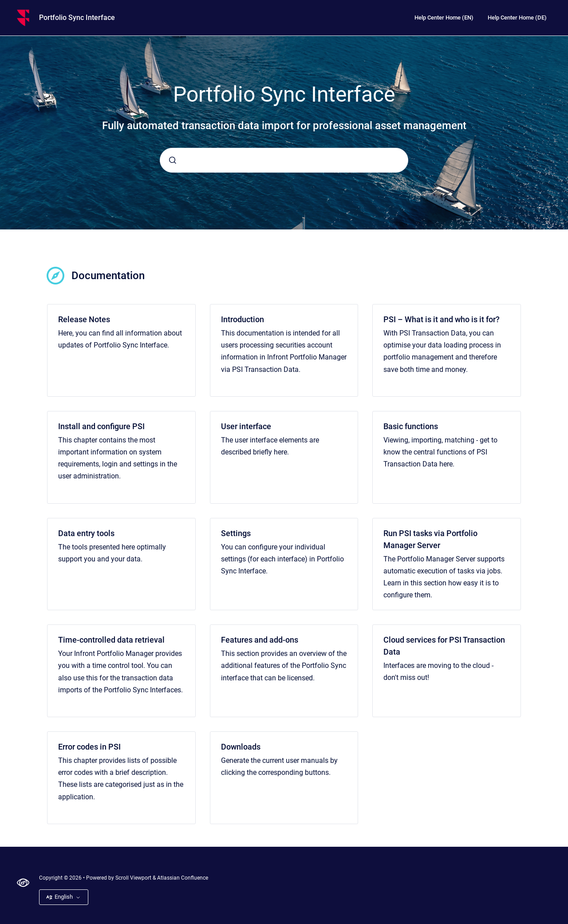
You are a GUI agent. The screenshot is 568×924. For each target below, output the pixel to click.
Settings (236, 533)
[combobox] (284, 160)
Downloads (241, 747)
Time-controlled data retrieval (111, 640)
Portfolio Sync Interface (77, 18)
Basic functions (411, 426)
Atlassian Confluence (183, 878)
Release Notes (84, 319)
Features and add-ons (260, 640)
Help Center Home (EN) (444, 18)
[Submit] (173, 160)
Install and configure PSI (101, 426)
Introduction (243, 319)
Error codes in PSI (89, 747)
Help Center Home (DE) (517, 18)
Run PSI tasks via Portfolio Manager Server (430, 539)
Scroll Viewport (134, 878)
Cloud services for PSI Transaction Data (444, 646)
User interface (246, 426)
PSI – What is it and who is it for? (442, 319)
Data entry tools (86, 533)
